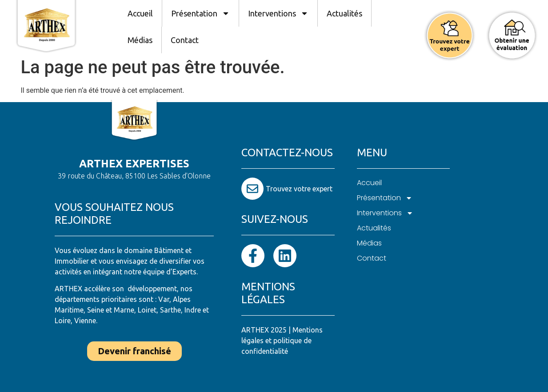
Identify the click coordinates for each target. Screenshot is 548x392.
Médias (140, 40)
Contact (185, 40)
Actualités (344, 13)
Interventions (278, 13)
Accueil (140, 13)
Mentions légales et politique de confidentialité (282, 341)
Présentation (200, 13)
